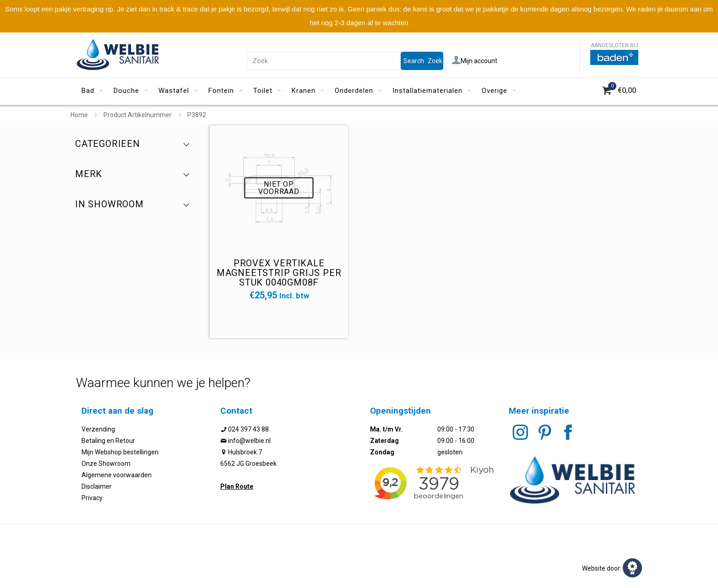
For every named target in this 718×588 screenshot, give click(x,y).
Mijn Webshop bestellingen (120, 452)
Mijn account (474, 61)
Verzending (98, 429)
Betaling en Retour (108, 441)
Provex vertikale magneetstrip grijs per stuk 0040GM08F (279, 273)
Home (79, 115)
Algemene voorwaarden (117, 475)
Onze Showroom (106, 464)
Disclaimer (97, 486)
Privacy (92, 498)
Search (414, 61)
